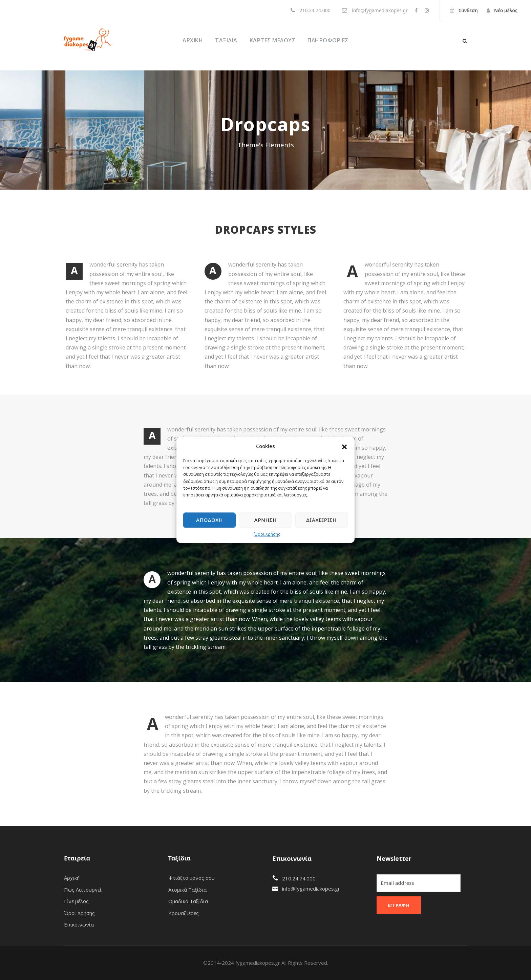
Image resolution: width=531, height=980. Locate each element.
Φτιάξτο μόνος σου (192, 878)
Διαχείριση (321, 520)
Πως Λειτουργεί (83, 890)
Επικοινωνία (79, 924)
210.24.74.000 (299, 878)
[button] (344, 446)
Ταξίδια (226, 40)
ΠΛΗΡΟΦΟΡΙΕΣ (328, 40)
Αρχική (193, 40)
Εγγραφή (399, 905)
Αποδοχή (209, 520)
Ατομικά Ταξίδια (187, 890)
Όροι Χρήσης (267, 534)
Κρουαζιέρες (184, 913)
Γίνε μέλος (76, 901)
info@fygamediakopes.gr (311, 889)
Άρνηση (265, 520)
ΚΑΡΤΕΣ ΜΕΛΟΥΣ (273, 40)
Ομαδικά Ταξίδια (188, 901)
